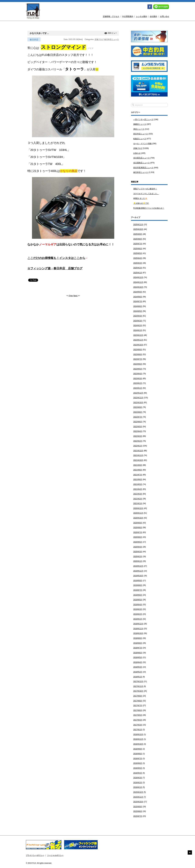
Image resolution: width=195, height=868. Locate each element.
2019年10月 (138, 576)
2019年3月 (138, 609)
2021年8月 (138, 470)
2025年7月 (138, 244)
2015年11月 (138, 797)
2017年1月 (138, 730)
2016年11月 (138, 739)
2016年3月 (138, 778)
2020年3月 (138, 552)
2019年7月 (138, 590)
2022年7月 (138, 417)
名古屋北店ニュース (142, 158)
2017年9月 (138, 696)
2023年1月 (138, 388)
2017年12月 (138, 681)
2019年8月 (138, 585)
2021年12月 (138, 451)
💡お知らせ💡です (141, 203)
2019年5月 (138, 600)
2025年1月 (138, 273)
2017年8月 (138, 701)
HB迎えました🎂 (140, 198)
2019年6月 (138, 595)
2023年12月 (138, 335)
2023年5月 (138, 369)
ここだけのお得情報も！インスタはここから (56, 258)
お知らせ (137, 153)
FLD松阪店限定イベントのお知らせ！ (149, 208)
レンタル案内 (142, 16)
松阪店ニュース (140, 139)
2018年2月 (138, 672)
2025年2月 (138, 268)
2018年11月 (138, 629)
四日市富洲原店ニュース (143, 168)
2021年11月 (138, 455)
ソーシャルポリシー (55, 855)
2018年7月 (138, 648)
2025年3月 (138, 263)
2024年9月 (138, 292)
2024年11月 (138, 282)
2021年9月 (138, 465)
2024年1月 (138, 330)
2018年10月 (138, 633)
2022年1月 (138, 446)
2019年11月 (138, 571)
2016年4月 (138, 773)
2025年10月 (138, 229)
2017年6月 (138, 710)
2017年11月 (138, 686)
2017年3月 (138, 725)
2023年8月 (138, 354)
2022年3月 (138, 436)
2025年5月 (138, 253)
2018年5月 (138, 657)
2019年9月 (138, 581)
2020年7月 (138, 532)
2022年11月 (138, 398)
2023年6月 (138, 364)
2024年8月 (138, 297)
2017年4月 (138, 720)
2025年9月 (138, 234)
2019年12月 (138, 566)
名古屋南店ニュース (142, 163)
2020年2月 (138, 556)
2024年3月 (138, 321)
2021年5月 (138, 484)
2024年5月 (138, 311)
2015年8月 (138, 811)
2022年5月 (138, 427)
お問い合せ (165, 16)
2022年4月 (138, 431)
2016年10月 (138, 744)
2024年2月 (138, 326)
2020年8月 (138, 528)
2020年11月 (138, 513)
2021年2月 (138, 499)
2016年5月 (138, 768)
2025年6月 (138, 249)
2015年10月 (138, 802)
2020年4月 (138, 547)
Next (76, 296)
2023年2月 (138, 383)
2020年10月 (138, 518)
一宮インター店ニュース (143, 120)
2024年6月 (138, 306)
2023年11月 (138, 340)
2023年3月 (138, 379)
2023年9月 (138, 350)
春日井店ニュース (112, 39)
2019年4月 (138, 605)
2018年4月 (138, 662)
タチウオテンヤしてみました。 (146, 194)
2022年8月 (138, 412)
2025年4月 (138, 258)
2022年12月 (138, 393)
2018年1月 (138, 677)
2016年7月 (138, 759)
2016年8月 (138, 754)
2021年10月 (138, 460)
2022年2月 (138, 441)
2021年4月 (138, 489)
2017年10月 (138, 691)
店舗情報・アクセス (111, 16)
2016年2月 (138, 783)
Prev (71, 296)
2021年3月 (138, 494)
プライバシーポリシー (35, 855)
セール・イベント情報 (142, 144)
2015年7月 (138, 816)
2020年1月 (138, 561)
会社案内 (153, 16)
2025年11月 (138, 225)
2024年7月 (138, 301)
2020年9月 (138, 523)
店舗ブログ (99, 39)
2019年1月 (138, 619)
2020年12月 (138, 508)
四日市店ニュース (141, 134)
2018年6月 (138, 653)
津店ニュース (139, 129)
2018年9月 (138, 638)
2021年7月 (138, 475)
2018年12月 (138, 624)
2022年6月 (138, 422)
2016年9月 (138, 749)
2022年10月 (138, 403)
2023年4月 (138, 374)
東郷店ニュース (140, 124)
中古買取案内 (128, 16)
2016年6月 (138, 763)
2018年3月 (138, 667)
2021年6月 (138, 479)
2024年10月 (138, 287)
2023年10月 (138, 345)
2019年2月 (138, 614)
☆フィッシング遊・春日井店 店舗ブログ (55, 268)
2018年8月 (138, 643)
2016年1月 (138, 787)
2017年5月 (138, 715)
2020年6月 (138, 537)
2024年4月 (138, 316)
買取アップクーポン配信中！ (145, 189)
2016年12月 (138, 734)
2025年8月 (138, 239)
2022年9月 (138, 407)
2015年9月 (138, 807)
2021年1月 (138, 504)
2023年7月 (138, 359)
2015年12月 (138, 792)
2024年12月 (138, 277)
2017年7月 (138, 706)
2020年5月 (138, 542)
